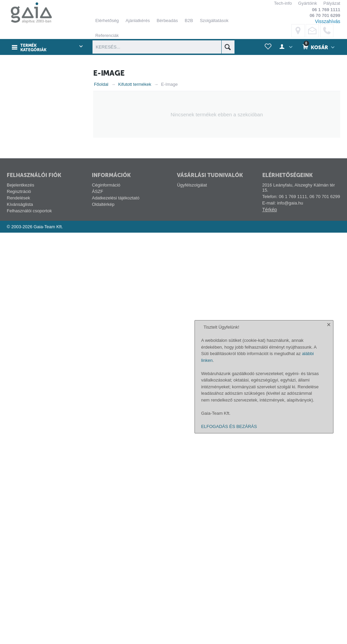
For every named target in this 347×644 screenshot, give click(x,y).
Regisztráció (19, 603)
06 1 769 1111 (326, 10)
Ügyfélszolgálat (192, 596)
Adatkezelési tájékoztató (116, 609)
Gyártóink (308, 3)
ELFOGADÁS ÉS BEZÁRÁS (229, 635)
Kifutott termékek (135, 84)
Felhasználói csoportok (29, 622)
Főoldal (101, 84)
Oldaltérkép (103, 616)
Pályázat (332, 3)
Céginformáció (106, 596)
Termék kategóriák (33, 47)
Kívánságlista (20, 616)
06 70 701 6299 (325, 15)
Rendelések (18, 609)
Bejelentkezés (21, 596)
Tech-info (283, 3)
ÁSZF (97, 603)
